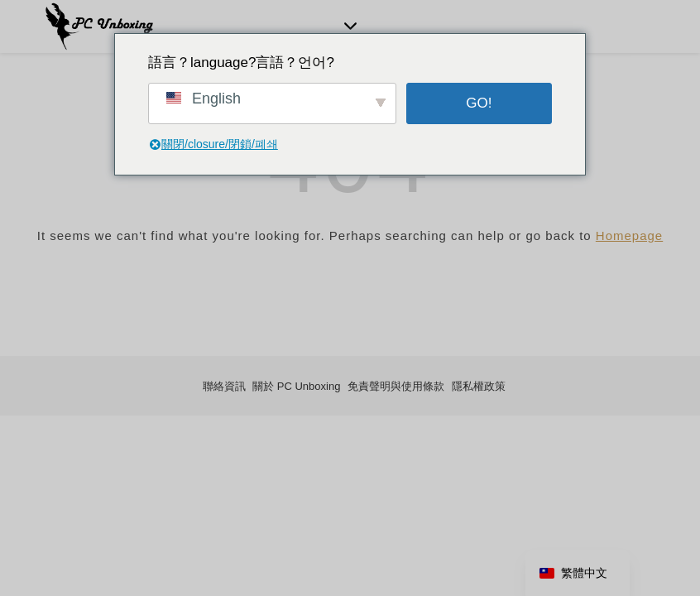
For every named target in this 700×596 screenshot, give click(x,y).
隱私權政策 (479, 386)
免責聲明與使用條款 (396, 386)
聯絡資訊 (224, 386)
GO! (479, 103)
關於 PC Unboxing (296, 386)
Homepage (629, 236)
